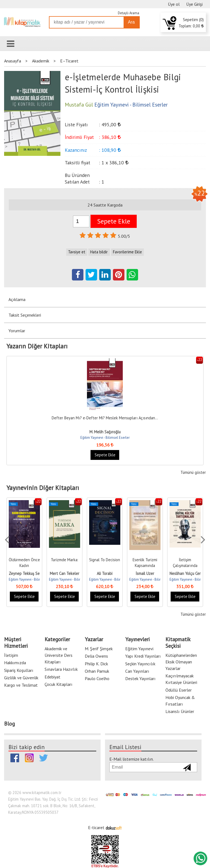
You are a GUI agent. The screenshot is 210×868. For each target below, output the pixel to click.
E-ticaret (96, 827)
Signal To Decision (105, 560)
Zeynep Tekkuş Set (25, 573)
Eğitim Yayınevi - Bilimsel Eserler (105, 438)
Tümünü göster (193, 472)
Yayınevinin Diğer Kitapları (43, 488)
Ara (131, 22)
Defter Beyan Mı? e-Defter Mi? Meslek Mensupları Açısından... (105, 418)
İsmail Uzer (145, 573)
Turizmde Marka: (65, 560)
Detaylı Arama (129, 13)
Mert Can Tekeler (65, 573)
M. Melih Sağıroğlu (105, 432)
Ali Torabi (105, 573)
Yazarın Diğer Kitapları (37, 346)
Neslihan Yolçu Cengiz (188, 573)
